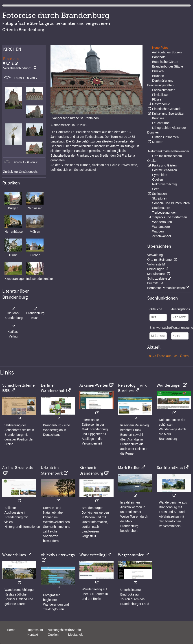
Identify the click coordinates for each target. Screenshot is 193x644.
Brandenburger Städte (168, 66)
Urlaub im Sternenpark (52, 470)
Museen (158, 142)
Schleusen (159, 194)
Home (11, 630)
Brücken (158, 71)
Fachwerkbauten (164, 90)
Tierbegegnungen (164, 212)
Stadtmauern (161, 208)
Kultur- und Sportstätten (169, 114)
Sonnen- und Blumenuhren (171, 203)
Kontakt (33, 635)
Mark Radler (129, 468)
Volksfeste (154, 264)
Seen (156, 189)
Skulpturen (160, 198)
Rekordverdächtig (164, 184)
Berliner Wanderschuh (53, 388)
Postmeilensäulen (165, 170)
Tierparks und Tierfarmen (169, 217)
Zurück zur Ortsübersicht (20, 172)
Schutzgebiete (157, 278)
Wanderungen (169, 385)
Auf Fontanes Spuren (167, 52)
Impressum (35, 630)
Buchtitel (153, 283)
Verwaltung (155, 255)
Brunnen (158, 76)
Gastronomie (161, 104)
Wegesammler (131, 555)
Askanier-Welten (94, 385)
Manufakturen (157, 274)
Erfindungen (156, 269)
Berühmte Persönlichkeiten (166, 288)
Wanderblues (14, 555)
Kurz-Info (75, 630)
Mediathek (76, 635)
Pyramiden (160, 175)
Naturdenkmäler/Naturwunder (169, 151)
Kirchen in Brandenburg (91, 470)
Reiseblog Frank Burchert (132, 388)
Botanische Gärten (165, 62)
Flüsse (157, 99)
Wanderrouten (162, 222)
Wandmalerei (161, 227)
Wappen (158, 231)
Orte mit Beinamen (160, 260)
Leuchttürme (161, 123)
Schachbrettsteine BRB (18, 388)
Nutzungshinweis (60, 630)
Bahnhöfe (159, 57)
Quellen (158, 180)
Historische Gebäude (167, 109)
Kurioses (158, 118)
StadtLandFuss (170, 468)
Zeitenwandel (161, 236)
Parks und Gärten (164, 165)
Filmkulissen (161, 95)
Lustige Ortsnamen (165, 137)
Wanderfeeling (92, 555)
